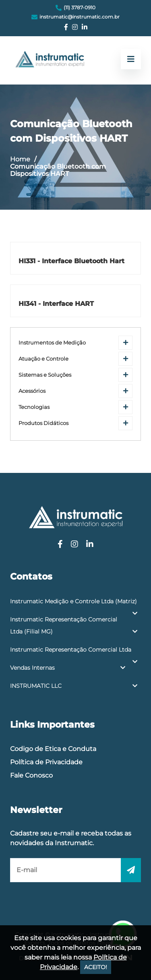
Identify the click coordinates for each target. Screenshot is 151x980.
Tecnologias (34, 407)
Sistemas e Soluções (45, 375)
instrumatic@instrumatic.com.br (80, 17)
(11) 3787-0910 (80, 7)
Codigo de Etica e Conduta (53, 749)
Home (20, 159)
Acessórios (32, 391)
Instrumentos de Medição (52, 343)
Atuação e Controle (43, 359)
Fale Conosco (31, 775)
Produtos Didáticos (43, 423)
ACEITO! (96, 967)
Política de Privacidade (46, 762)
